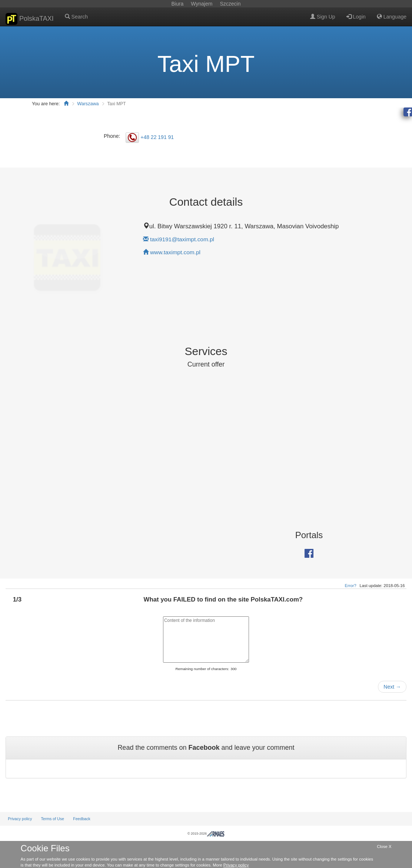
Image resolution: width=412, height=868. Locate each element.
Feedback (82, 819)
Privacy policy (20, 819)
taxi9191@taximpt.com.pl (182, 239)
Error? (351, 586)
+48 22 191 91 (157, 137)
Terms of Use (52, 819)
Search (76, 17)
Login (356, 17)
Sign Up (323, 17)
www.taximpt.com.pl (175, 252)
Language (392, 17)
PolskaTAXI (30, 19)
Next (392, 687)
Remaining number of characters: (202, 669)
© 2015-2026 (206, 834)
